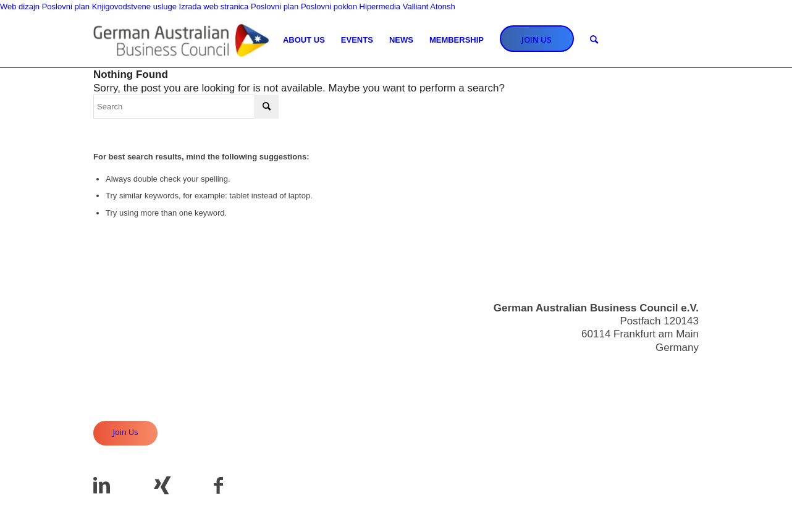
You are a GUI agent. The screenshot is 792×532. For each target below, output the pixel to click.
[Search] (594, 40)
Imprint (683, 405)
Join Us (126, 432)
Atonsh (442, 6)
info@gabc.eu (666, 370)
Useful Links (670, 392)
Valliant (416, 6)
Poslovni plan (66, 6)
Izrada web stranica (214, 6)
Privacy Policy (666, 419)
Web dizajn (20, 6)
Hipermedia (380, 6)
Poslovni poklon (329, 6)
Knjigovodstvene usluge (134, 6)
